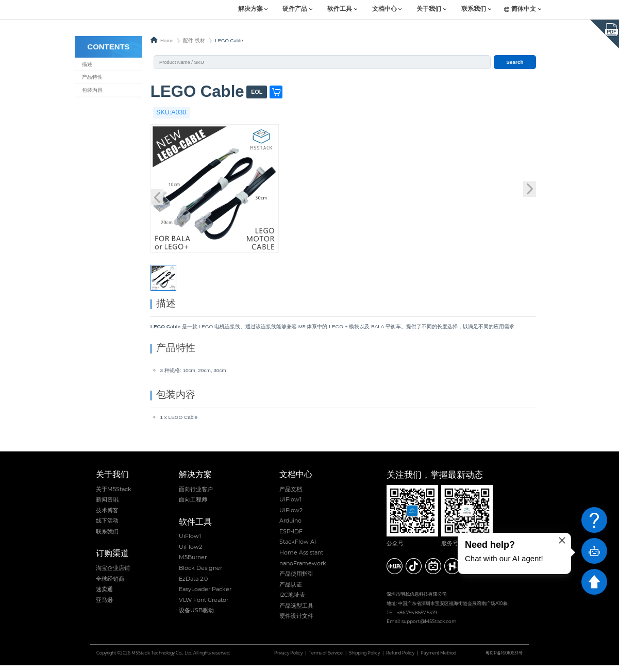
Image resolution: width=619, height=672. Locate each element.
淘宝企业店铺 (113, 575)
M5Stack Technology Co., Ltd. (162, 660)
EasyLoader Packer (205, 596)
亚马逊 (104, 607)
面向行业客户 (196, 496)
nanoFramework (303, 570)
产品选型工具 (296, 612)
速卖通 (104, 596)
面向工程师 (193, 506)
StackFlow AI (298, 549)
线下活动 (107, 527)
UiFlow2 (190, 553)
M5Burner (193, 564)
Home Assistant (301, 559)
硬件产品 (295, 9)
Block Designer (200, 575)
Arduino (290, 527)
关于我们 (429, 9)
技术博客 (107, 517)
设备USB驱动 (196, 617)
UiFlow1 (190, 543)
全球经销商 (110, 585)
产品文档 (291, 496)
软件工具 (340, 9)
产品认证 (291, 591)
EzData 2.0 (193, 585)
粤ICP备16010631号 (504, 660)
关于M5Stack (114, 496)
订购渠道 (112, 560)
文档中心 (384, 9)
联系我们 (474, 9)
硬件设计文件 (296, 623)
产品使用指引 (296, 580)
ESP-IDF (291, 538)
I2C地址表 (292, 601)
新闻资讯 (107, 506)
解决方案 (250, 9)
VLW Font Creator (204, 607)
